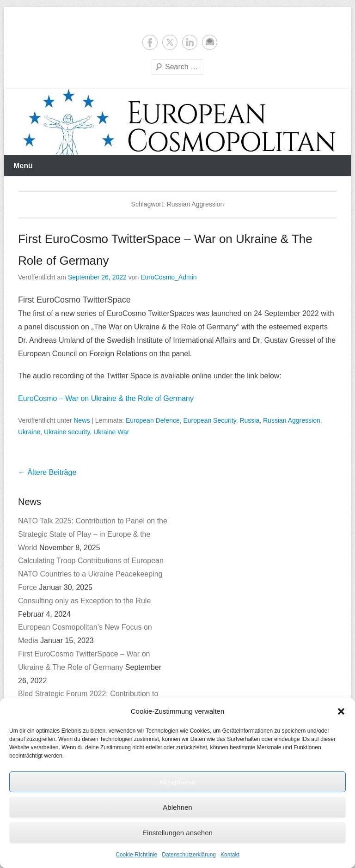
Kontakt (230, 855)
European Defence (153, 420)
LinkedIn (190, 42)
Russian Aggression (292, 420)
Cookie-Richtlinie (136, 855)
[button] (341, 711)
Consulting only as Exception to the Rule (84, 601)
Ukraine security (67, 432)
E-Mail (210, 42)
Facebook (150, 42)
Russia (249, 420)
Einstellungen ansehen (177, 833)
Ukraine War (111, 432)
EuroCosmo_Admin (168, 277)
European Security (210, 420)
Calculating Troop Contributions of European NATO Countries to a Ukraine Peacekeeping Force (91, 574)
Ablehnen (177, 807)
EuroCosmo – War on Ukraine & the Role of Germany (106, 398)
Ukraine (29, 432)
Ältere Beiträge (47, 472)
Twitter (170, 42)
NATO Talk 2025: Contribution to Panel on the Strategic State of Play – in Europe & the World (93, 534)
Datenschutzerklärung (189, 855)
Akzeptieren (177, 782)
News (82, 420)
